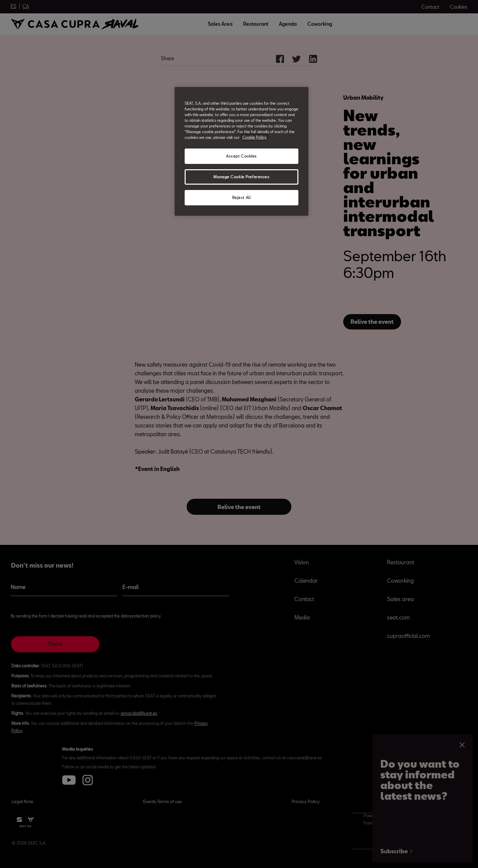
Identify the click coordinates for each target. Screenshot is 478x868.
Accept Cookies (241, 156)
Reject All (242, 198)
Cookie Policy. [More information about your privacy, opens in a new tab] (255, 137)
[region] (242, 151)
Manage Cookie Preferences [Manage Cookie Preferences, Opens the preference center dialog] (241, 177)
